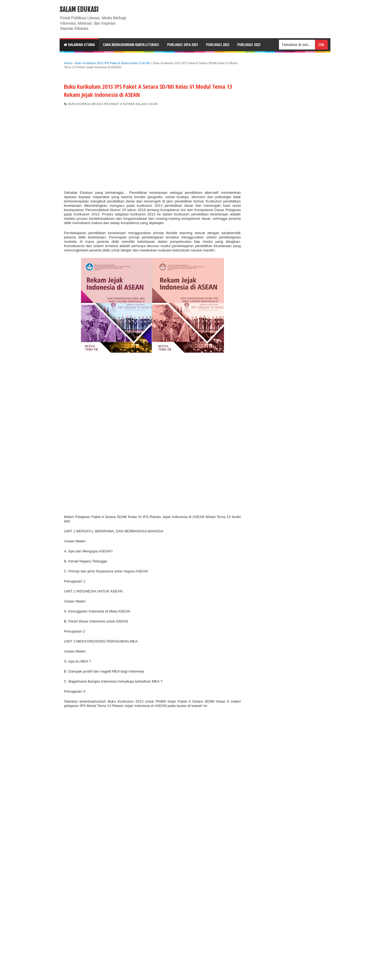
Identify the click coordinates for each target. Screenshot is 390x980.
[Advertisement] (152, 147)
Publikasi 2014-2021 (183, 45)
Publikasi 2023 (249, 45)
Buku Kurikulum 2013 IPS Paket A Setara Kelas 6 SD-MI (113, 104)
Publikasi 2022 (218, 45)
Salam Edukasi (79, 9)
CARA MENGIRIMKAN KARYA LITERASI (131, 45)
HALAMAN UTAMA (79, 45)
